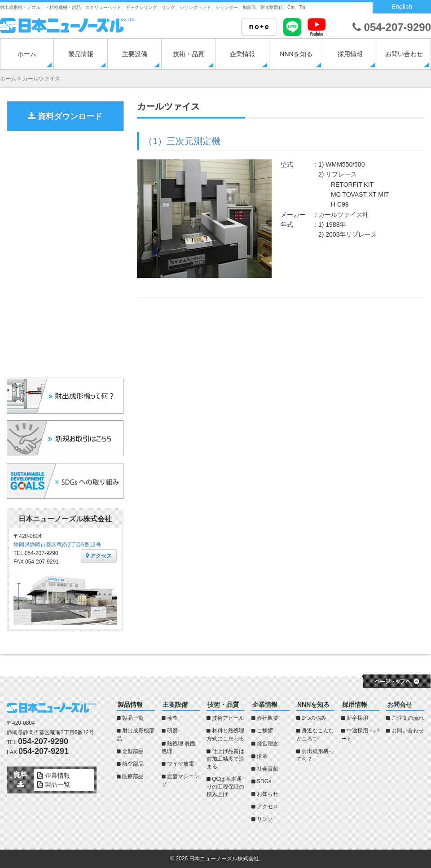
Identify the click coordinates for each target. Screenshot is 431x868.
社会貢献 (268, 769)
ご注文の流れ (408, 718)
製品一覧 (133, 718)
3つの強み (314, 718)
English (402, 7)
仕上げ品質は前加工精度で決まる (225, 759)
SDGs (264, 781)
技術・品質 (189, 54)
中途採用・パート (360, 734)
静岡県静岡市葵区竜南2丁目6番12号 (57, 545)
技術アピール (228, 718)
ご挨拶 (265, 731)
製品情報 (81, 54)
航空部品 (133, 764)
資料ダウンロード (65, 116)
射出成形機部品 (136, 734)
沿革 (262, 756)
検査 (172, 718)
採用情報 (350, 54)
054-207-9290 (392, 27)
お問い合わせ (404, 54)
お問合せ (400, 705)
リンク (265, 819)
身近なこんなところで (315, 734)
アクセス (99, 556)
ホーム (27, 54)
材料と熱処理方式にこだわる (225, 734)
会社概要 (268, 718)
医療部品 (133, 776)
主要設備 (135, 54)
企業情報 (242, 54)
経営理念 (268, 744)
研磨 (172, 731)
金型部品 (133, 751)
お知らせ (268, 794)
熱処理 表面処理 (178, 747)
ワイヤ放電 (180, 764)
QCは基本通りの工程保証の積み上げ (225, 787)
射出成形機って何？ (315, 755)
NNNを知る (296, 54)
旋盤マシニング (180, 780)
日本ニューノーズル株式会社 (224, 859)
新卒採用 (357, 718)
